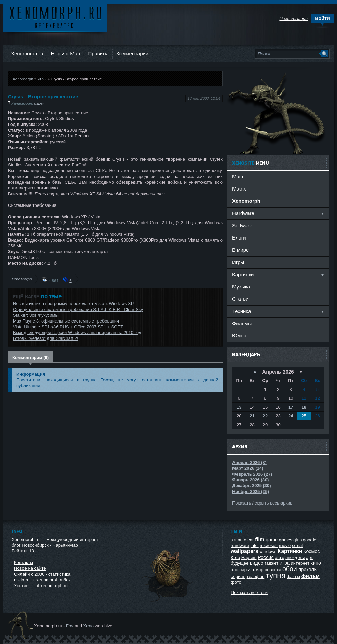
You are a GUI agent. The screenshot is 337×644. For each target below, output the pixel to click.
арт (309, 557)
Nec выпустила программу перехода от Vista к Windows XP (73, 304)
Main (238, 176)
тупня (276, 575)
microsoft (269, 546)
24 (291, 416)
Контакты (23, 563)
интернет (300, 563)
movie (285, 546)
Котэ (235, 557)
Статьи (240, 299)
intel (255, 546)
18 (304, 407)
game (272, 540)
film (260, 539)
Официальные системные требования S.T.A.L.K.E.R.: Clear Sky (78, 309)
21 (252, 416)
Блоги (239, 238)
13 (239, 407)
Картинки (290, 551)
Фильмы (242, 323)
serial (297, 546)
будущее (240, 563)
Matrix (239, 189)
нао (235, 570)
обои (290, 569)
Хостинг (22, 586)
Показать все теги (249, 592)
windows (268, 552)
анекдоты (295, 557)
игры (42, 79)
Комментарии (132, 54)
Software (242, 225)
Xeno (89, 626)
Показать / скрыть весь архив (262, 503)
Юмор (239, 336)
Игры (238, 262)
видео (257, 563)
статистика (59, 574)
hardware (240, 546)
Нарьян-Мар (66, 54)
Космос (311, 551)
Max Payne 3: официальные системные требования (66, 321)
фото (236, 582)
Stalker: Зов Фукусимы (36, 315)
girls (298, 540)
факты (293, 576)
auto (242, 540)
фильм (310, 576)
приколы (308, 569)
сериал (238, 576)
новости (273, 570)
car (251, 540)
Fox (70, 626)
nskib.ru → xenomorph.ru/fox (42, 580)
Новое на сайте (30, 568)
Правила (98, 54)
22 (265, 416)
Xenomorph (23, 79)
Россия (266, 557)
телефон (256, 576)
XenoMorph (21, 279)
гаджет (271, 563)
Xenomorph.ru (27, 54)
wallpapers (245, 551)
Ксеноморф (55, 17)
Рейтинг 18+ (24, 551)
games (286, 540)
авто (280, 557)
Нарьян (249, 557)
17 (291, 407)
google (310, 540)
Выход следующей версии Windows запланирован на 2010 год (77, 333)
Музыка (241, 287)
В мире (240, 250)
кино (316, 563)
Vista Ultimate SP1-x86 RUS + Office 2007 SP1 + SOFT (68, 327)
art (234, 540)
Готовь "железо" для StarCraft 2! (46, 338)
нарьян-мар (251, 570)
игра (285, 563)
